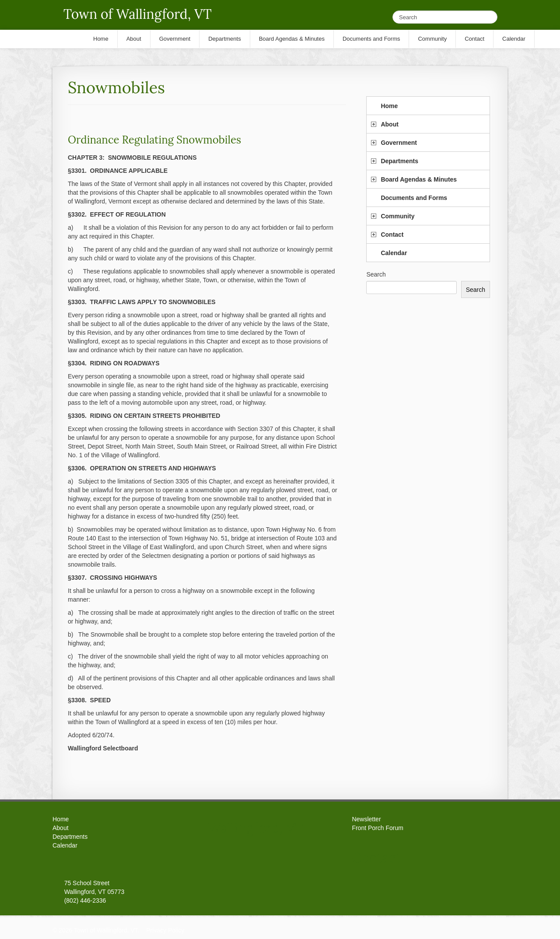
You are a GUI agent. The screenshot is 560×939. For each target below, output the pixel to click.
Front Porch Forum (377, 828)
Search (376, 274)
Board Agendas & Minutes (419, 179)
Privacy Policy (165, 930)
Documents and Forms (414, 198)
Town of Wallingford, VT (138, 14)
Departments (399, 161)
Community (397, 216)
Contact (392, 235)
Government (399, 143)
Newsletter (366, 819)
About (389, 124)
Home (389, 106)
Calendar (394, 253)
